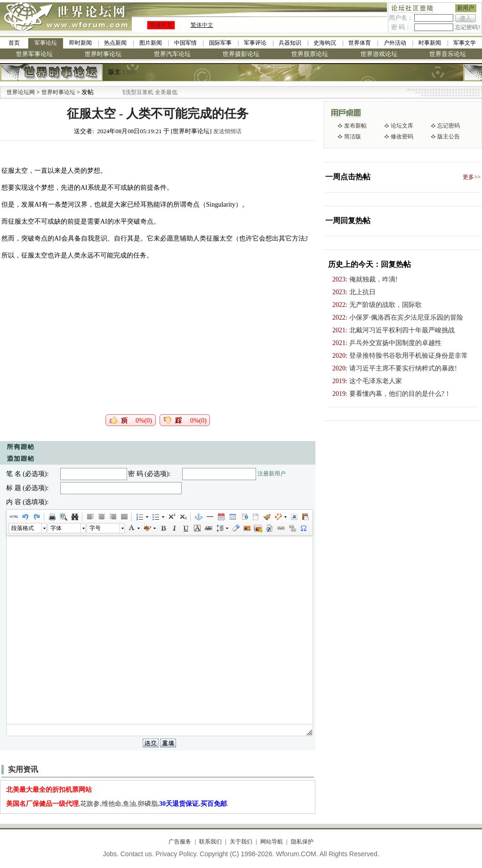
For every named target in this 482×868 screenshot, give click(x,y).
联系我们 (210, 842)
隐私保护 (302, 842)
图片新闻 (151, 43)
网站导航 (272, 842)
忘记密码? (468, 27)
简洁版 (353, 137)
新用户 (466, 8)
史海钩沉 (325, 43)
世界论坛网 (21, 92)
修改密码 (402, 137)
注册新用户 (272, 474)
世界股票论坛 (310, 54)
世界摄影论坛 (241, 54)
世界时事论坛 (103, 54)
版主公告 (449, 137)
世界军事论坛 (34, 54)
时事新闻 (430, 43)
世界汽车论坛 (172, 54)
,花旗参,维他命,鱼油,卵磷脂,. (117, 804)
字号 (95, 528)
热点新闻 (115, 43)
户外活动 (395, 43)
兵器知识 (290, 43)
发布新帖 (355, 126)
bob (131, 72)
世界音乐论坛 (448, 54)
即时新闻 (80, 43)
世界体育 (360, 43)
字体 (56, 528)
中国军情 (185, 43)
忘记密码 (449, 126)
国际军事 (220, 43)
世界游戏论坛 (379, 54)
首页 (14, 43)
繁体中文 (202, 25)
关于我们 (241, 842)
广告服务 (180, 842)
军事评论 (255, 43)
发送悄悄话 (227, 131)
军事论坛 (46, 43)
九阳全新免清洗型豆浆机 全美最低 (146, 92)
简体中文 (161, 25)
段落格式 (23, 528)
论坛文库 (402, 126)
